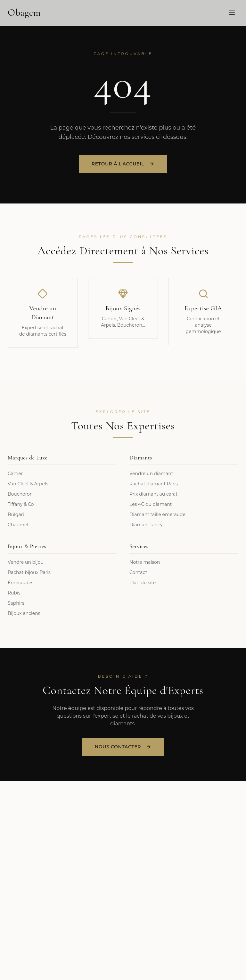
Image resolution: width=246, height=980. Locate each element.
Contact (138, 572)
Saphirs (16, 603)
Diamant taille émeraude (157, 514)
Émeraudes (20, 583)
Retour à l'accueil (123, 164)
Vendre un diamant (151, 474)
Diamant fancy (146, 525)
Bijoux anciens (24, 613)
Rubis (14, 593)
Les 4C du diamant (151, 504)
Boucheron (20, 494)
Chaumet (18, 525)
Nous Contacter (123, 747)
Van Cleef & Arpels (28, 484)
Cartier (15, 474)
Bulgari (16, 514)
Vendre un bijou (26, 562)
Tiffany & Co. (21, 504)
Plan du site (143, 583)
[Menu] (232, 12)
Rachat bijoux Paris (29, 572)
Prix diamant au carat (153, 494)
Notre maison (145, 562)
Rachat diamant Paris (154, 484)
